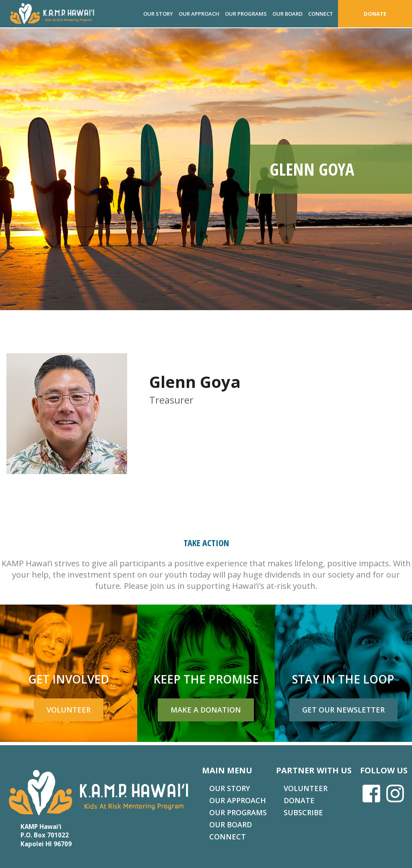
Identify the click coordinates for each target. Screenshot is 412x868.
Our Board (287, 14)
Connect (321, 14)
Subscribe (303, 812)
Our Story (158, 14)
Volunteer (69, 710)
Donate (375, 14)
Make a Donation (206, 710)
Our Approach (199, 14)
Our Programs (246, 14)
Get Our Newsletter (343, 710)
